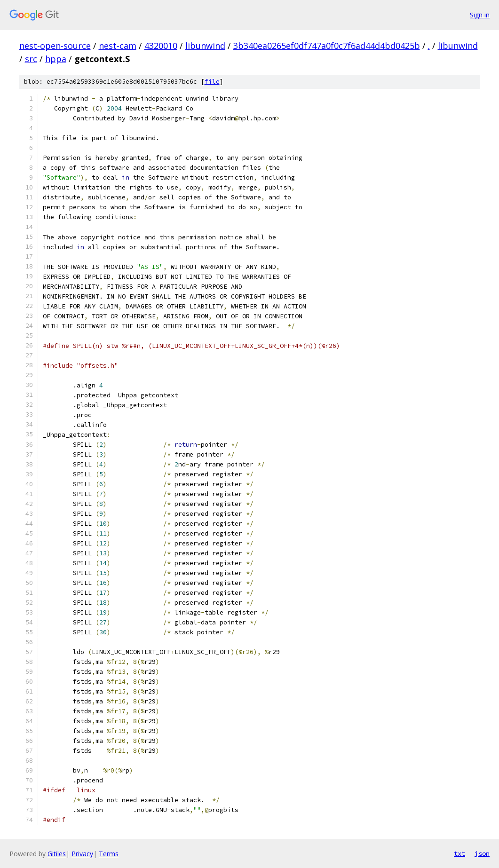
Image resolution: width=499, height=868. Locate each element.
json (482, 853)
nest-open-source (55, 46)
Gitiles (57, 854)
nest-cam (118, 46)
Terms (109, 854)
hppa (56, 59)
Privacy (82, 854)
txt (459, 853)
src (31, 59)
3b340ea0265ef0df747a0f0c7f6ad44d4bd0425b (327, 46)
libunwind (205, 46)
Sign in (480, 15)
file (212, 82)
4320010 (161, 46)
